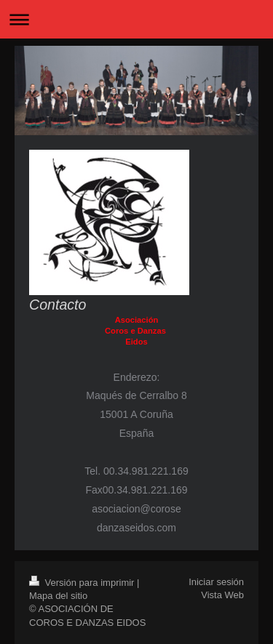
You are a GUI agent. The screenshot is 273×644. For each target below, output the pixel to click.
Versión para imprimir (83, 583)
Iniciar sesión (216, 582)
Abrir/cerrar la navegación (136, 19)
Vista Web (222, 595)
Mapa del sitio (58, 596)
